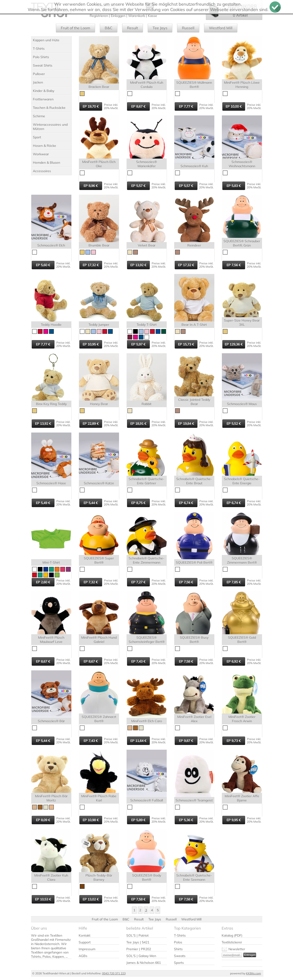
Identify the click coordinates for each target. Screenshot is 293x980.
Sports (179, 963)
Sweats (180, 956)
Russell (188, 28)
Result (133, 28)
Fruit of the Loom (75, 28)
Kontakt (85, 935)
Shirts (178, 949)
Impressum (87, 949)
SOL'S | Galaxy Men (141, 956)
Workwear (41, 154)
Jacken (38, 82)
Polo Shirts (41, 57)
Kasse (152, 16)
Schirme (39, 116)
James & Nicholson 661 (144, 963)
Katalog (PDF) (232, 935)
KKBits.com (254, 973)
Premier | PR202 (139, 949)
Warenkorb (137, 16)
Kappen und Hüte (46, 40)
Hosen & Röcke (44, 146)
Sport (37, 137)
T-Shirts (39, 49)
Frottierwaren (43, 99)
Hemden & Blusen (46, 163)
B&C (109, 28)
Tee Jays (160, 28)
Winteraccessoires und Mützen (50, 127)
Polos (178, 942)
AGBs (83, 956)
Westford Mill (221, 28)
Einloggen (118, 16)
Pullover (39, 74)
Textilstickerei (232, 942)
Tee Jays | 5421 (138, 942)
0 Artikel (240, 15)
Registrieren (99, 16)
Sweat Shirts (43, 65)
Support (85, 942)
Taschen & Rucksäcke (49, 108)
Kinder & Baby (44, 91)
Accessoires (42, 171)
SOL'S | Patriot (137, 935)
